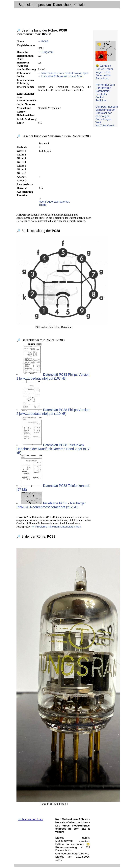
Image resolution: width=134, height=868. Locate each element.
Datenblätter (103, 91)
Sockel (100, 97)
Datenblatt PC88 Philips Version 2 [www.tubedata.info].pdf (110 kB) (53, 412)
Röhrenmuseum (105, 85)
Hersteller (101, 94)
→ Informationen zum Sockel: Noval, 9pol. (63, 73)
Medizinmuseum (105, 110)
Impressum (43, 5)
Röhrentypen (103, 88)
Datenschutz (62, 5)
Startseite (26, 5)
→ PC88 (43, 41)
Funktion (101, 100)
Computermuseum (107, 107)
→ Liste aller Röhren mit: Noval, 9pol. (60, 76)
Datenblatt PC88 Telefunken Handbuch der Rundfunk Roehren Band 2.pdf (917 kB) (53, 449)
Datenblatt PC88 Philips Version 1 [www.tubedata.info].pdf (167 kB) (53, 377)
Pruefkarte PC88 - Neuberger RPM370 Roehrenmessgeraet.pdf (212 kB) (51, 505)
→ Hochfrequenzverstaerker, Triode (54, 202)
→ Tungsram (46, 52)
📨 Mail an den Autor (31, 819)
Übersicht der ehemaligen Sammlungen (104, 116)
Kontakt (79, 5)
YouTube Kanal (105, 125)
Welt (98, 122)
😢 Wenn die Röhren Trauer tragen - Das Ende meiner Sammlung (104, 72)
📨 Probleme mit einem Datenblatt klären (56, 527)
